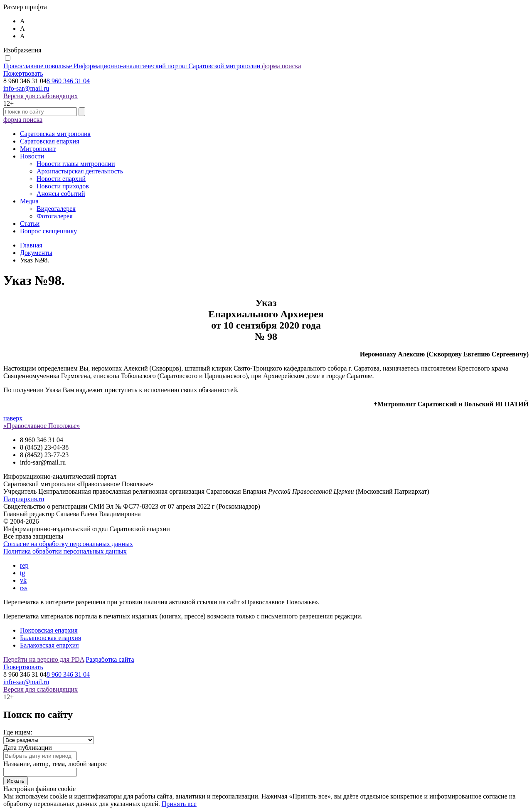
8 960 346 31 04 (68, 81)
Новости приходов (63, 186)
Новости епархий (61, 179)
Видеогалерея (56, 209)
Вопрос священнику (48, 231)
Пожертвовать (23, 73)
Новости (32, 156)
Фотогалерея (55, 216)
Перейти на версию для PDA (44, 659)
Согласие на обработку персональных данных (68, 544)
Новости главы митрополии (76, 164)
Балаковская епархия (49, 645)
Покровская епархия (49, 630)
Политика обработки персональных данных (65, 551)
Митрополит (38, 149)
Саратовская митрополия (55, 134)
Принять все (179, 804)
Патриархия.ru (24, 499)
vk (23, 580)
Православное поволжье (133, 66)
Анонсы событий (61, 194)
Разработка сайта (110, 659)
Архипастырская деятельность (80, 171)
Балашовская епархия (50, 638)
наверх (13, 418)
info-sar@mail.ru (26, 88)
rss (24, 588)
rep (24, 565)
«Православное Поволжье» (42, 426)
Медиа (29, 201)
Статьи (30, 224)
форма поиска (281, 66)
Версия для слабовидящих (41, 96)
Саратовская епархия (49, 141)
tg (22, 573)
